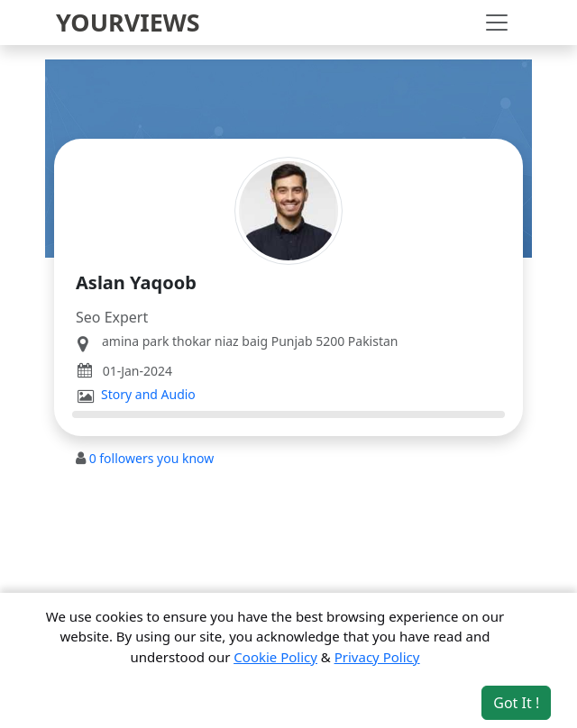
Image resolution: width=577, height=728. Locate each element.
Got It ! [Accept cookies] (516, 703)
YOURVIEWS (128, 22)
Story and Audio (148, 395)
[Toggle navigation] (497, 23)
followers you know (152, 458)
